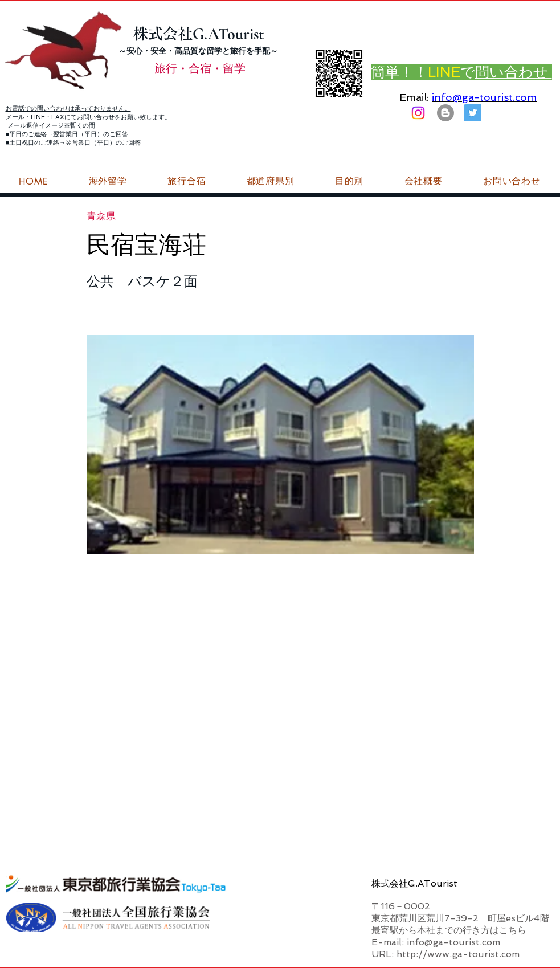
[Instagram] (418, 113)
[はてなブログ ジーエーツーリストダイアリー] (445, 113)
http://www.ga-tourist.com (458, 954)
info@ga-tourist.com (484, 97)
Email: (414, 97)
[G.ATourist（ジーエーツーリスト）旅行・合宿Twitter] (473, 113)
